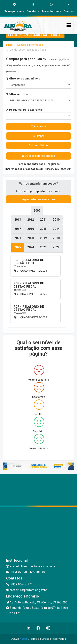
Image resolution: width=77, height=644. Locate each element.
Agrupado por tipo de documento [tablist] (39, 191)
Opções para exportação (38, 156)
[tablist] (18, 247)
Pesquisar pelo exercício (24, 110)
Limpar (38, 136)
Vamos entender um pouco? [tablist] (38, 184)
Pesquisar (38, 126)
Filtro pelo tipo (17, 94)
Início (9, 45)
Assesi (24, 639)
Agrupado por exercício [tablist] (38, 199)
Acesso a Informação (30, 45)
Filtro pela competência (23, 79)
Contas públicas (39, 145)
